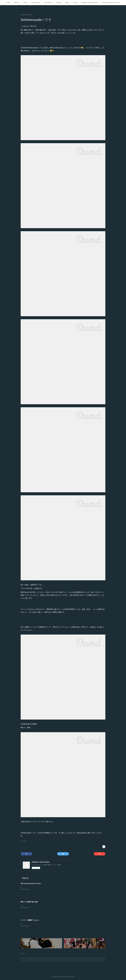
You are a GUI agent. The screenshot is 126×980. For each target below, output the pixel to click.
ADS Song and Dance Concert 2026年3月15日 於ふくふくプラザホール (41, 887)
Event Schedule (36, 3)
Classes (25, 3)
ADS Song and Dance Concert (31, 883)
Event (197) (23, 841)
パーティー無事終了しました (30, 920)
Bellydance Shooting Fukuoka (89, 3)
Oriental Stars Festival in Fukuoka (111, 3)
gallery (67, 3)
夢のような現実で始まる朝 (29, 902)
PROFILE (17, 3)
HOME (8, 3)
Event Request (48, 3)
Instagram (59, 3)
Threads (75, 3)
